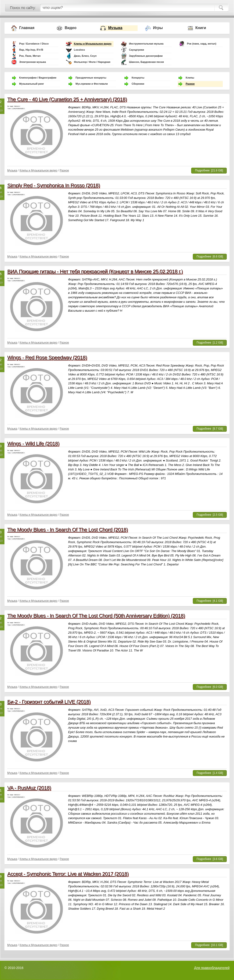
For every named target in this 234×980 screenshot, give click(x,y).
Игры (158, 28)
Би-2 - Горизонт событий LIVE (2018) (49, 702)
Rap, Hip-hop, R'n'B (31, 50)
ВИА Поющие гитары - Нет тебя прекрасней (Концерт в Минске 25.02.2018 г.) (95, 271)
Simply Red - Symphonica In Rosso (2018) (54, 185)
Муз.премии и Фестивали (92, 84)
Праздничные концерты (91, 78)
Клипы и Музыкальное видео (93, 44)
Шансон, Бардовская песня (146, 62)
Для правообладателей (212, 968)
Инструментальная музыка (146, 44)
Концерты (138, 78)
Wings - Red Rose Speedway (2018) (47, 358)
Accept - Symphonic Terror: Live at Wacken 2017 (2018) (68, 874)
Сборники (138, 84)
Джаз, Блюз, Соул (85, 56)
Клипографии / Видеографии (38, 78)
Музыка (115, 28)
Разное (190, 84)
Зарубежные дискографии (146, 56)
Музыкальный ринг (32, 84)
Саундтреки (136, 50)
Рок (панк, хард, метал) (202, 44)
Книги (201, 28)
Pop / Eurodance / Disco (34, 44)
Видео (70, 28)
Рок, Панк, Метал (30, 56)
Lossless (79, 50)
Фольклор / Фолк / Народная (92, 62)
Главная (27, 28)
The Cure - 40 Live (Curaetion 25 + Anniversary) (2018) (67, 99)
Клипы (190, 78)
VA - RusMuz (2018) (29, 788)
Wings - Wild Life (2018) (33, 444)
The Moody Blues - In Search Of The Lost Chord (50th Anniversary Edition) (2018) (96, 616)
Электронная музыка (33, 62)
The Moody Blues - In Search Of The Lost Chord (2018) (68, 530)
